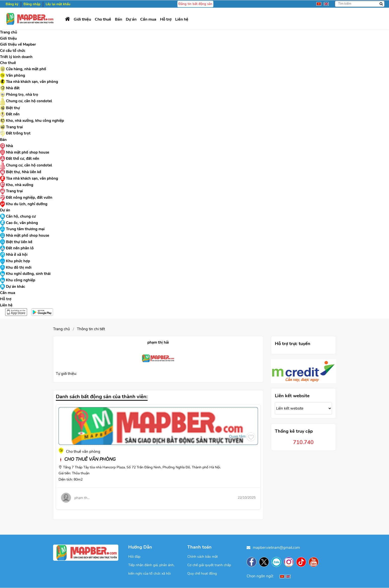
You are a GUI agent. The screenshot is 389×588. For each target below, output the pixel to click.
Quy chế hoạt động (202, 573)
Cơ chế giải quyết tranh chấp (209, 565)
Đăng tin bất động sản (195, 4)
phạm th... (82, 498)
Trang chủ (61, 329)
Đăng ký (12, 4)
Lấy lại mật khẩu (58, 4)
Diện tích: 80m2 (71, 479)
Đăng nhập (32, 4)
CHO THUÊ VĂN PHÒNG (87, 459)
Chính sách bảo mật (203, 557)
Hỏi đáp (134, 557)
